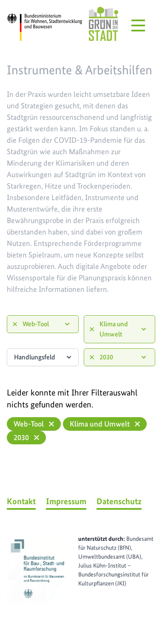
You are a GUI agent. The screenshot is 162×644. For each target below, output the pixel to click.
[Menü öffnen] (138, 25)
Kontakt (21, 501)
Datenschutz (119, 501)
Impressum (66, 501)
